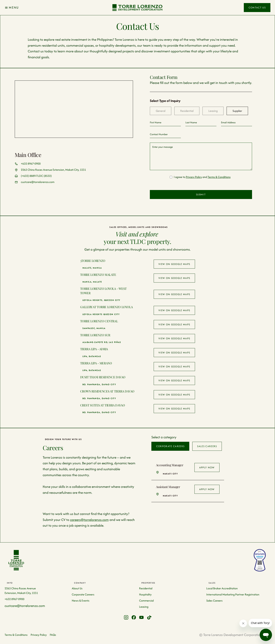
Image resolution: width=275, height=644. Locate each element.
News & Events (81, 601)
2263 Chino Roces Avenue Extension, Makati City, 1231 (53, 170)
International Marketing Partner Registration (233, 594)
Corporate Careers (83, 594)
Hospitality (145, 594)
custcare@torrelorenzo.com (38, 182)
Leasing (144, 607)
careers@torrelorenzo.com (89, 520)
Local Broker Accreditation (222, 588)
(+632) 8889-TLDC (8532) (36, 176)
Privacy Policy (194, 177)
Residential (146, 588)
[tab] (161, 111)
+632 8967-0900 (31, 164)
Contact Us (257, 8)
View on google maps (174, 264)
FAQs (53, 635)
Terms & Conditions (219, 177)
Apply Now (207, 467)
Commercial (146, 601)
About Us (77, 588)
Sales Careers (214, 601)
